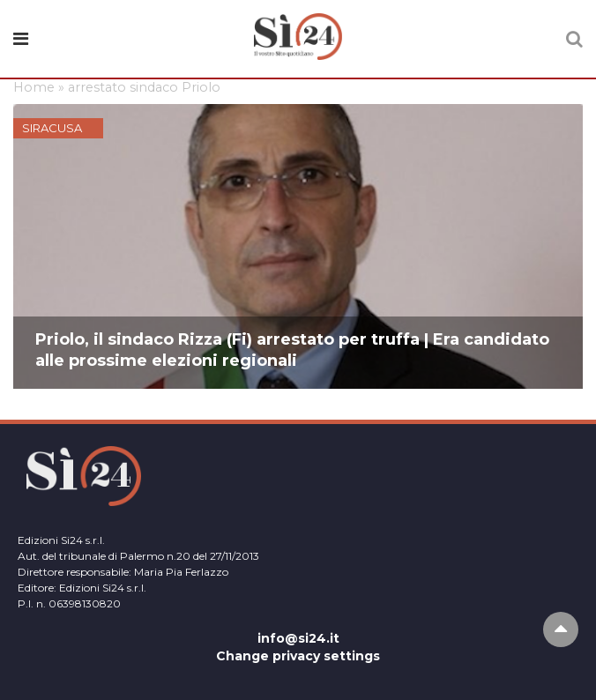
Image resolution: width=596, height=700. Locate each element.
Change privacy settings (298, 656)
